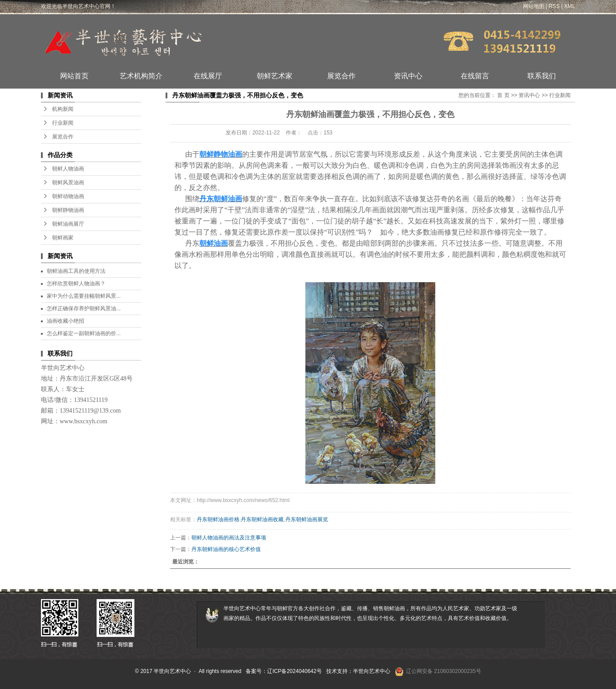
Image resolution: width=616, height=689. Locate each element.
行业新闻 (63, 123)
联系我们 (542, 76)
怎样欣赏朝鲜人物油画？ (76, 284)
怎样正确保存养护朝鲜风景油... (84, 308)
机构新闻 (63, 109)
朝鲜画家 (63, 238)
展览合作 (341, 76)
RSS (554, 6)
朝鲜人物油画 (68, 169)
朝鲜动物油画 (68, 196)
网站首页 (74, 76)
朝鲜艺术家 (275, 76)
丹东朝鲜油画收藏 (262, 519)
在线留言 (475, 76)
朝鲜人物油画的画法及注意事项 (229, 538)
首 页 (503, 95)
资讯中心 (408, 76)
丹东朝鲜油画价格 (218, 519)
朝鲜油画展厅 (68, 224)
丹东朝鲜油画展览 (307, 519)
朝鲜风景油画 (68, 182)
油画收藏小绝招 (65, 321)
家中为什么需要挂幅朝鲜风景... (84, 296)
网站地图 (534, 6)
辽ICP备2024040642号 (294, 671)
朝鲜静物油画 (68, 210)
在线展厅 (208, 76)
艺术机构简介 (141, 76)
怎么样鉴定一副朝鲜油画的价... (84, 333)
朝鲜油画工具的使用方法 (76, 271)
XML (569, 6)
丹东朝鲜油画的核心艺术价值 (226, 549)
